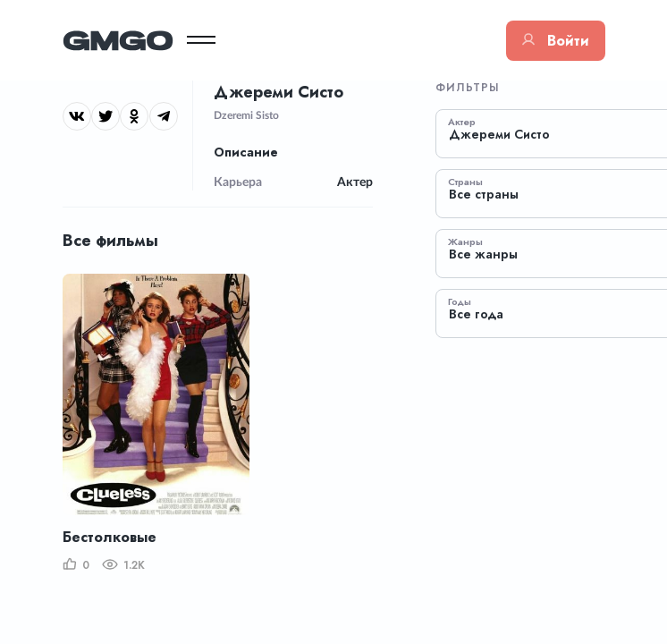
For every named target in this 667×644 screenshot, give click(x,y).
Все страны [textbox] (484, 195)
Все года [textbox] (476, 314)
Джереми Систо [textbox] (499, 135)
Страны (465, 182)
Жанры (465, 241)
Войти (556, 41)
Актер (462, 122)
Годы (460, 301)
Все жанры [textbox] (483, 254)
